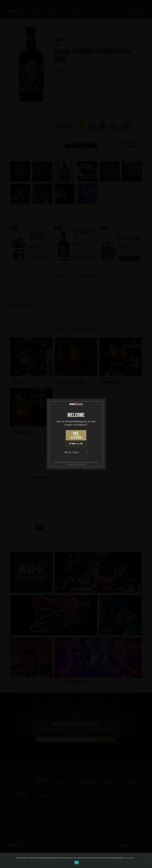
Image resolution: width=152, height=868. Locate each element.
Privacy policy (129, 858)
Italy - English (72, 452)
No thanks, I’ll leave (76, 444)
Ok (77, 863)
